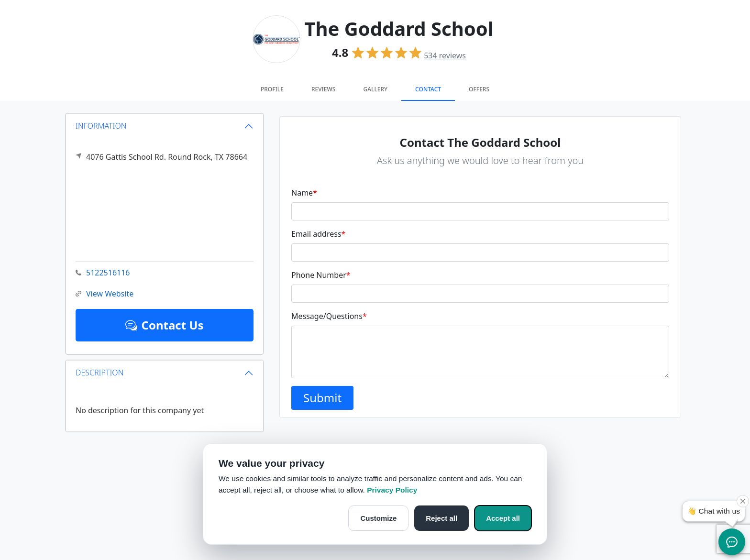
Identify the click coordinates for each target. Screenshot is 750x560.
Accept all (503, 518)
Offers (479, 89)
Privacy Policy (392, 490)
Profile (272, 89)
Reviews (323, 89)
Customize (378, 518)
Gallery (375, 89)
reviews (445, 55)
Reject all (441, 518)
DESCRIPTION (99, 373)
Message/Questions (329, 316)
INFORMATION (101, 126)
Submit (322, 398)
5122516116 (103, 273)
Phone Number (321, 275)
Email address (318, 234)
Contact (428, 89)
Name (304, 193)
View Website (105, 294)
